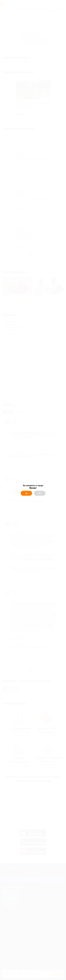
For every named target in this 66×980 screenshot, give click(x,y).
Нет (40, 493)
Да (26, 493)
